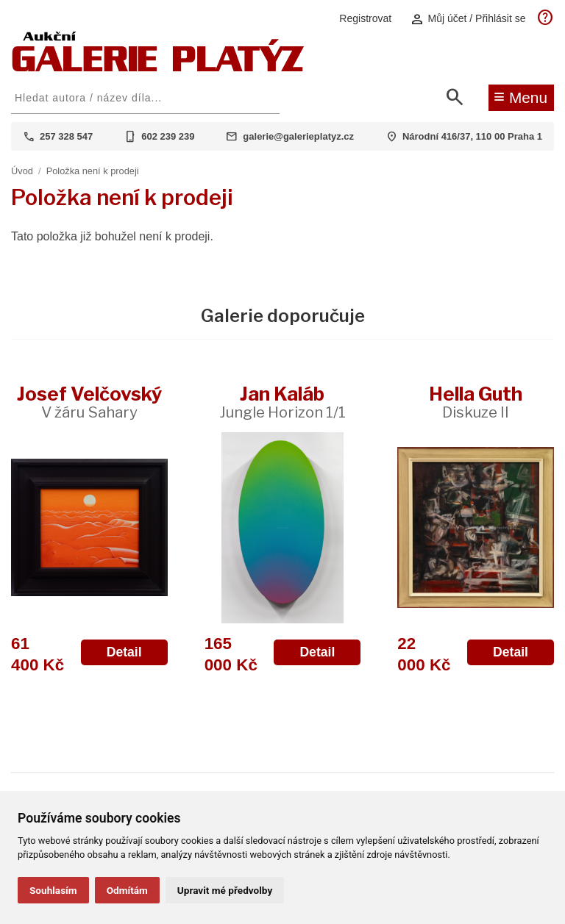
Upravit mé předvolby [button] (225, 890)
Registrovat (365, 18)
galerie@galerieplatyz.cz (298, 136)
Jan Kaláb (282, 402)
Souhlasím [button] (53, 890)
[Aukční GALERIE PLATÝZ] (158, 68)
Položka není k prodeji (93, 171)
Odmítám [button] (127, 890)
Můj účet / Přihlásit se (468, 19)
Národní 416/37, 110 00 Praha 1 (472, 136)
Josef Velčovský (89, 402)
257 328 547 (66, 136)
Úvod (22, 171)
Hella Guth (476, 402)
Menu (520, 96)
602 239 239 (168, 136)
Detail (124, 652)
